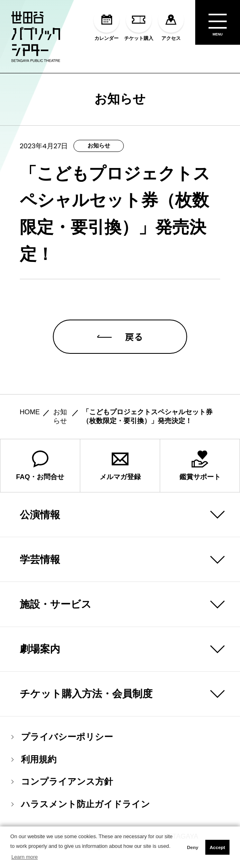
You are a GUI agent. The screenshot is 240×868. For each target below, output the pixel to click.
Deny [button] (192, 847)
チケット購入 (139, 24)
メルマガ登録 (120, 466)
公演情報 (40, 515)
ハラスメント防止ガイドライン (81, 804)
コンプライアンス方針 (62, 782)
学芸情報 (40, 559)
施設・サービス (56, 604)
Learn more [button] (24, 857)
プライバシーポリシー (62, 737)
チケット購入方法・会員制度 (86, 694)
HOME (30, 412)
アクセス (171, 24)
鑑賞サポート (200, 466)
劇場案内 (40, 649)
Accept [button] (217, 847)
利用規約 (34, 760)
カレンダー (106, 24)
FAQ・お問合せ (40, 466)
